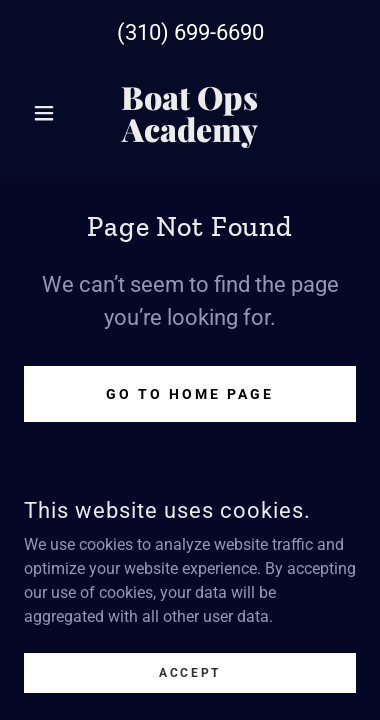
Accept (189, 672)
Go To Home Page (190, 394)
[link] (190, 113)
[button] (49, 113)
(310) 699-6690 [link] (190, 32)
